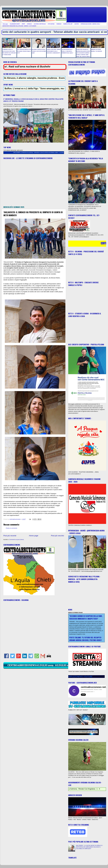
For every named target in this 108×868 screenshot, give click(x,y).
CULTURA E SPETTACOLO (40, 24)
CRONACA (29, 24)
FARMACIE (59, 24)
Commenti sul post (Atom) (16, 540)
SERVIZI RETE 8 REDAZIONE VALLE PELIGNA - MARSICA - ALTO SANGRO (19, 26)
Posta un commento (12, 528)
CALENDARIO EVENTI (15, 24)
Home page (5, 24)
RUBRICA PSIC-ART (68, 24)
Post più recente (10, 536)
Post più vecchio (57, 536)
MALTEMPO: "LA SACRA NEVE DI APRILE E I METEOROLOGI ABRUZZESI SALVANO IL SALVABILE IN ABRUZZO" (89, 847)
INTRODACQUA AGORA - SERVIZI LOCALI (90, 24)
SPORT (23, 24)
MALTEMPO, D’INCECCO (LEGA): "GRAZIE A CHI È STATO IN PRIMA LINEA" (41, 152)
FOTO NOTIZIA (51, 24)
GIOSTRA (77, 24)
